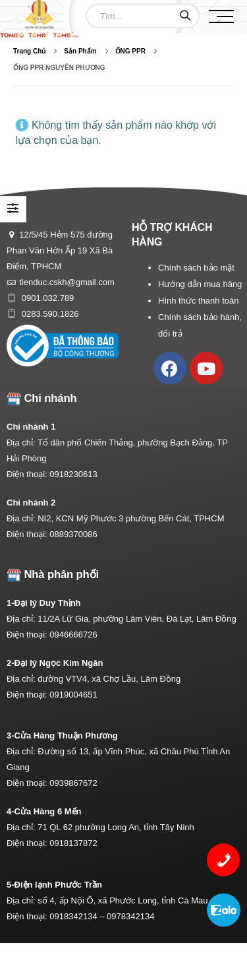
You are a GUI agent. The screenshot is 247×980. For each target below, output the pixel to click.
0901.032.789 (46, 298)
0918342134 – (78, 916)
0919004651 (73, 695)
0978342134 (130, 916)
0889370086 (73, 534)
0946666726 (73, 635)
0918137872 (73, 843)
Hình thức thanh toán (198, 301)
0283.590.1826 (49, 314)
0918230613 (73, 474)
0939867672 (73, 783)
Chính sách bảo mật (196, 268)
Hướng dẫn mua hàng (200, 284)
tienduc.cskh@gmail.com (67, 282)
